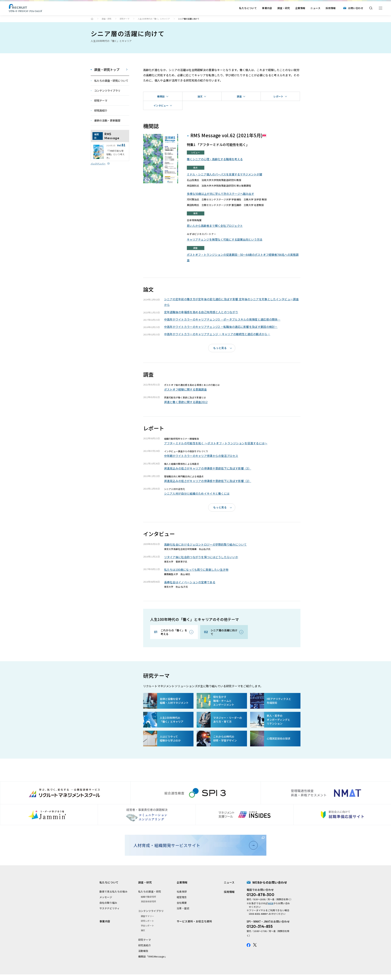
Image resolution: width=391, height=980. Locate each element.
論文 (143, 930)
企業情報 (300, 8)
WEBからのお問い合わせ (270, 882)
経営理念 (182, 897)
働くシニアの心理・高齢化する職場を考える (215, 159)
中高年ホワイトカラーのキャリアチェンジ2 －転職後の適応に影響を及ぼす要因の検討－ (221, 327)
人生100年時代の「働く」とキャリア (154, 19)
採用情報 (331, 8)
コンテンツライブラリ (151, 911)
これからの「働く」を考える (174, 632)
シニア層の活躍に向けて (224, 632)
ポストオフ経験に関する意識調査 (186, 389)
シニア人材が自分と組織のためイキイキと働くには (197, 493)
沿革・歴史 (183, 908)
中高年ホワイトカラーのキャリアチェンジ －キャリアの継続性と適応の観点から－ (217, 334)
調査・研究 (284, 8)
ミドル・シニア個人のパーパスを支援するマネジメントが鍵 (225, 174)
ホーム (92, 19)
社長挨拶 (182, 891)
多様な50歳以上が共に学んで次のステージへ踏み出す (220, 194)
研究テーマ (125, 19)
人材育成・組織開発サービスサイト (194, 845)
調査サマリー (148, 916)
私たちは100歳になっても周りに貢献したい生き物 (196, 570)
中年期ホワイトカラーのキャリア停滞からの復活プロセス (201, 456)
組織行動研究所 (149, 897)
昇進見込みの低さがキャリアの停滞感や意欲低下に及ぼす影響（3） (208, 468)
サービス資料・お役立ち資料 (194, 921)
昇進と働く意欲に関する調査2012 (186, 402)
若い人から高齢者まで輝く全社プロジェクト (215, 226)
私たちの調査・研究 (150, 891)
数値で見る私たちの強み (114, 891)
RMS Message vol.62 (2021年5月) (227, 135)
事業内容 (267, 8)
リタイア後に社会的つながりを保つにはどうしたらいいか (201, 557)
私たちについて (248, 8)
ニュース (315, 8)
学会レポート (148, 925)
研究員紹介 (145, 945)
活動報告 (143, 951)
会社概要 (182, 903)
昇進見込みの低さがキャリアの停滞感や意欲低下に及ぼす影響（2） (208, 481)
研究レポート (148, 921)
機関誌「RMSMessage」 (153, 956)
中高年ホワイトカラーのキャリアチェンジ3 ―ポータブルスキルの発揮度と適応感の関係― (222, 319)
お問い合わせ (356, 8)
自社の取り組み (108, 903)
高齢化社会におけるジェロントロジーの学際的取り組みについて (205, 544)
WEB (271, 903)
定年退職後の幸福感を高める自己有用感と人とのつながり (201, 312)
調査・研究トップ (107, 69)
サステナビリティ (110, 908)
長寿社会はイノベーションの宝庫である (190, 582)
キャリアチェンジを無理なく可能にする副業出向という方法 (225, 239)
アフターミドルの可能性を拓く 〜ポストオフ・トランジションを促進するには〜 (216, 443)
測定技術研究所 (149, 901)
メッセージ (106, 897)
